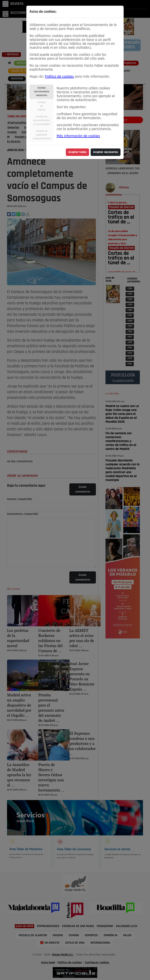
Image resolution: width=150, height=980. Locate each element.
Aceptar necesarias (106, 152)
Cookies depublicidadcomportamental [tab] (42, 135)
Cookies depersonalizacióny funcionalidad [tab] (42, 120)
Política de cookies (59, 77)
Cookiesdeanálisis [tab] (42, 106)
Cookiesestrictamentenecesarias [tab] (42, 92)
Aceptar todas (77, 152)
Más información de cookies (78, 136)
